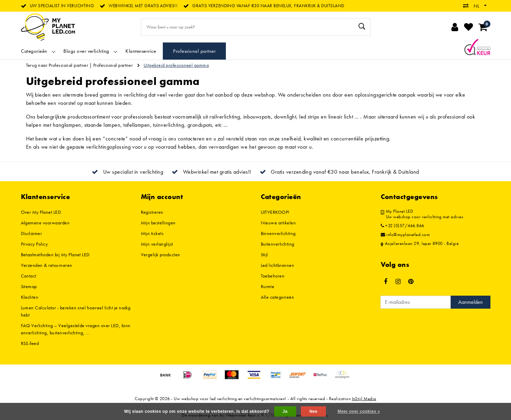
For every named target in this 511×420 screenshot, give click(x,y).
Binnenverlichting (278, 233)
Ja (285, 411)
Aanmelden (471, 302)
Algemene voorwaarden (45, 223)
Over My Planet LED (41, 212)
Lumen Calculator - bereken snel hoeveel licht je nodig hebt (76, 311)
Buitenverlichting (278, 244)
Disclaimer (32, 233)
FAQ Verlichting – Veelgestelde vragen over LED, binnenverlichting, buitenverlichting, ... (76, 329)
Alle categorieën (278, 297)
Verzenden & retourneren (47, 265)
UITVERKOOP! (275, 212)
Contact (29, 276)
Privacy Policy (34, 244)
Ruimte (268, 286)
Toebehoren (273, 276)
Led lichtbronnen (278, 265)
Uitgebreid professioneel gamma (176, 65)
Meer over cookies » (359, 411)
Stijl (264, 255)
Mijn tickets (152, 233)
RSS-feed (30, 343)
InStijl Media (364, 399)
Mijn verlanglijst (157, 244)
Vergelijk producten (161, 255)
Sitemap (29, 286)
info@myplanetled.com (405, 235)
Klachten (30, 297)
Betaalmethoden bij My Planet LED (55, 255)
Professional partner (113, 65)
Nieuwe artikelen (278, 223)
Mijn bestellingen (158, 223)
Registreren (152, 212)
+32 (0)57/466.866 (403, 226)
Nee (313, 411)
